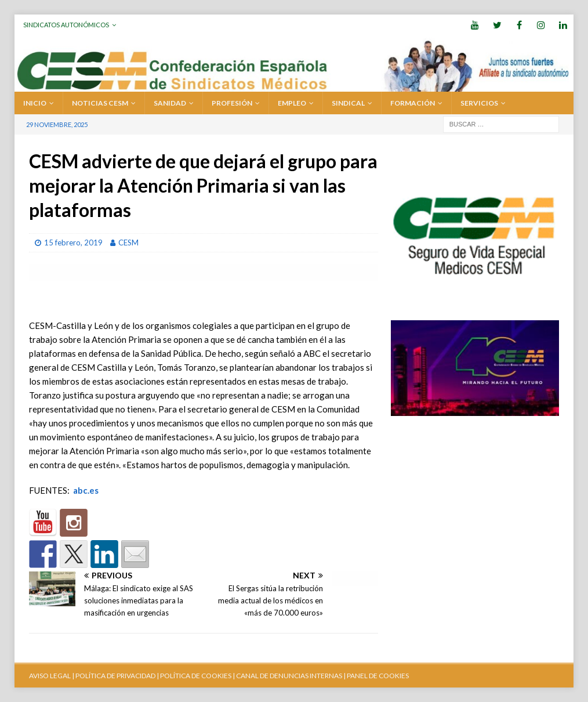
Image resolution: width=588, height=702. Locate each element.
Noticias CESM (100, 103)
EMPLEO (292, 103)
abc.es (86, 490)
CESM (128, 243)
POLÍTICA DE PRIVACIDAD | (117, 676)
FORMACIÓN (413, 103)
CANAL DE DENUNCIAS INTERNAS (288, 676)
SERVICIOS (479, 103)
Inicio (35, 103)
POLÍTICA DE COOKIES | (197, 676)
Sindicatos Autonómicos (66, 25)
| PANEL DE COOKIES (375, 676)
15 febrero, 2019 (73, 243)
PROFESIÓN (232, 103)
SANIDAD (170, 103)
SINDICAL (348, 103)
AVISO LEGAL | (52, 676)
